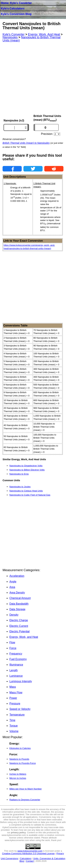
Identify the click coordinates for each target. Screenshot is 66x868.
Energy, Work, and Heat (24, 637)
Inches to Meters (18, 774)
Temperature (17, 715)
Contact (30, 861)
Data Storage (17, 609)
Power (13, 698)
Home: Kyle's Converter (16, 3)
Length (14, 670)
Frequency (16, 654)
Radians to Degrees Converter (25, 800)
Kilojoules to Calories (20, 748)
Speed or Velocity (20, 709)
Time (12, 720)
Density (14, 615)
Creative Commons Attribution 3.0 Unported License (28, 853)
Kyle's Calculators (13, 9)
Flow (12, 642)
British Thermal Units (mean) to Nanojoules (26, 143)
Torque (14, 726)
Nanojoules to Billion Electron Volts (27, 470)
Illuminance (16, 665)
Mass (13, 687)
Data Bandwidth (19, 604)
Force (13, 648)
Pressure (15, 703)
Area (12, 587)
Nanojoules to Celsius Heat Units (26, 491)
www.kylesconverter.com (30, 851)
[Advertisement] (33, 78)
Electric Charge (19, 620)
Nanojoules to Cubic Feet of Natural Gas (30, 495)
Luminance (16, 676)
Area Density (17, 593)
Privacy (60, 853)
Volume (14, 731)
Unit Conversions (9, 858)
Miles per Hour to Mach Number (26, 789)
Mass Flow (16, 692)
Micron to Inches (18, 778)
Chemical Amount (20, 598)
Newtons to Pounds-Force (23, 763)
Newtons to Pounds (19, 759)
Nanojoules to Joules (20, 487)
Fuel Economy (18, 659)
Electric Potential (19, 631)
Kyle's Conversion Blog (16, 14)
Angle (13, 582)
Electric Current (19, 626)
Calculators (26, 858)
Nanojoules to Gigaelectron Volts (26, 466)
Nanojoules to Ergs (19, 474)
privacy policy (18, 832)
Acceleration (17, 576)
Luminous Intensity (21, 681)
